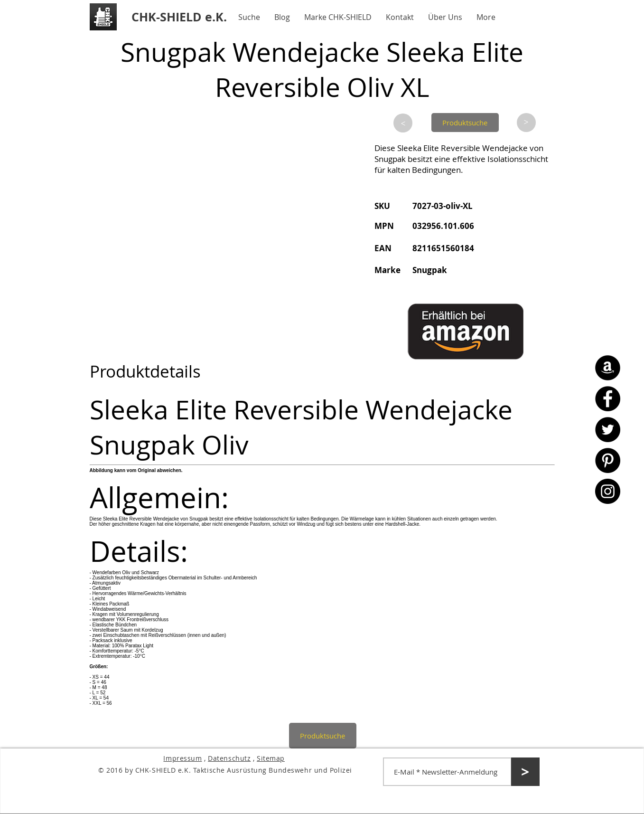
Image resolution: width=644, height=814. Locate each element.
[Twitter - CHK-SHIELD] (608, 430)
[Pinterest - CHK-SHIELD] (608, 460)
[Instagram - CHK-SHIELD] (608, 491)
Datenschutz (229, 758)
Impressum (182, 758)
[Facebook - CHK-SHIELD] (608, 399)
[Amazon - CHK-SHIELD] (608, 368)
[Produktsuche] (465, 123)
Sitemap (271, 758)
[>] (403, 123)
